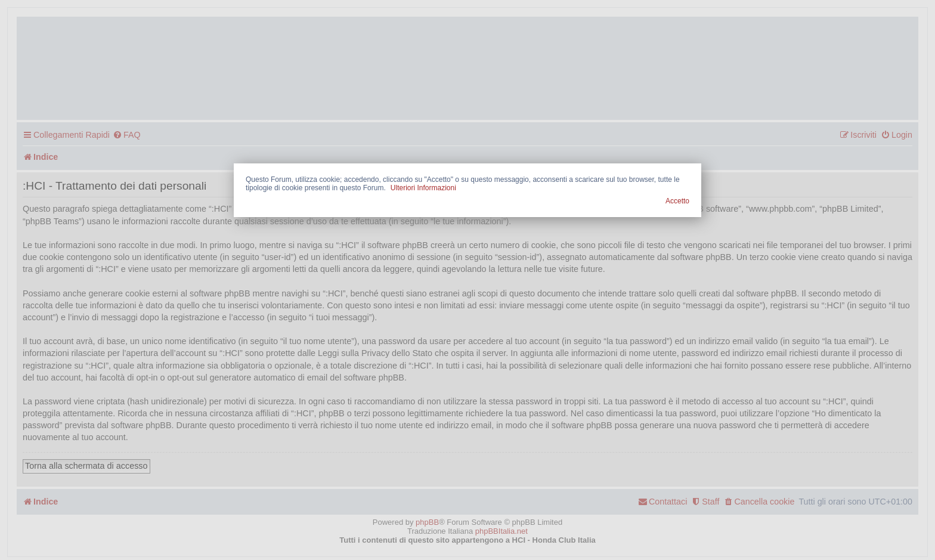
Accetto (677, 201)
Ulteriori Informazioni (423, 188)
